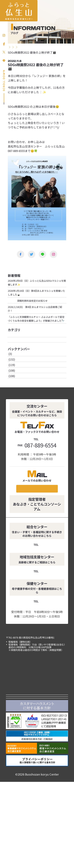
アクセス (53, 751)
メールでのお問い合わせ (37, 518)
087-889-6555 (40, 465)
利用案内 (21, 732)
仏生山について (53, 742)
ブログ (12, 366)
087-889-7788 (40, 604)
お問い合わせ (71, 68)
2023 (11, 396)
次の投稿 (56, 264)
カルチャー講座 (21, 742)
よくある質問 (21, 751)
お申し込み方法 (71, 41)
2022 (11, 401)
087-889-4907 (40, 577)
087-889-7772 (40, 634)
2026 (11, 379)
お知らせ (13, 360)
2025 (11, 385)
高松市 (37, 763)
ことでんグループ (37, 772)
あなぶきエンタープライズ (37, 781)
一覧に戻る (37, 264)
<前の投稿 (18, 264)
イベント (53, 732)
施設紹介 (53, 723)
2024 (11, 390)
